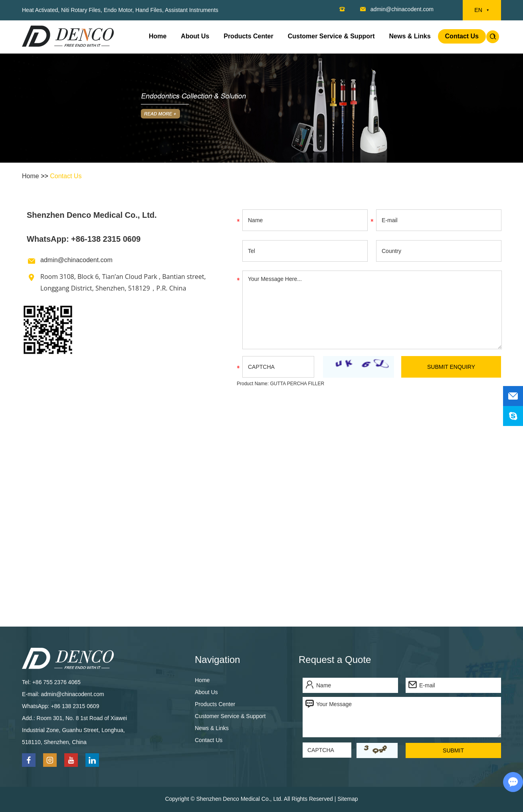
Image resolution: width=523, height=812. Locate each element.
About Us (195, 36)
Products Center (248, 36)
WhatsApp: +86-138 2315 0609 (84, 239)
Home (158, 36)
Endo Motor (118, 10)
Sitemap (348, 799)
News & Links (410, 36)
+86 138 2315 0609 (75, 706)
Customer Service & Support (331, 36)
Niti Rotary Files (81, 10)
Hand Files (149, 10)
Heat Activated (40, 10)
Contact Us (462, 36)
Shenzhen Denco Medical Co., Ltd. (92, 215)
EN (482, 10)
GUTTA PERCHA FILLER (297, 384)
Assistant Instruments (192, 10)
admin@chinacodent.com (402, 9)
